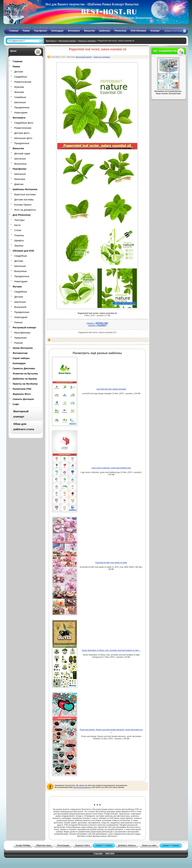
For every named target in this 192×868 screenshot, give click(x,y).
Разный (18, 343)
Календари (57, 31)
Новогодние (21, 112)
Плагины (19, 235)
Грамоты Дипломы (24, 368)
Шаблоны (105, 31)
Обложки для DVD (23, 251)
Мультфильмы (22, 333)
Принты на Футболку (25, 384)
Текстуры (19, 220)
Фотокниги (74, 31)
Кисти (17, 225)
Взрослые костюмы (25, 194)
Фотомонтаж (20, 353)
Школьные (20, 102)
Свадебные (21, 77)
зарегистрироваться (82, 787)
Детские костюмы (24, 199)
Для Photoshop (22, 215)
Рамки (26, 31)
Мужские (19, 87)
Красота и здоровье (87, 41)
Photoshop (120, 31)
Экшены (19, 246)
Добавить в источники (173, 31)
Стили (18, 230)
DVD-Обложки (138, 31)
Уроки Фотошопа (23, 348)
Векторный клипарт (67, 41)
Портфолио (40, 31)
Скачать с (97, 323)
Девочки (19, 184)
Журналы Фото (22, 394)
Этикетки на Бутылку (25, 373)
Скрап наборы (21, 358)
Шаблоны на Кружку (25, 379)
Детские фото (22, 133)
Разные (18, 322)
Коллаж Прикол (23, 205)
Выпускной (20, 307)
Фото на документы (25, 210)
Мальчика (20, 179)
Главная (14, 31)
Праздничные (22, 107)
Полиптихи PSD (22, 389)
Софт (16, 404)
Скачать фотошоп (23, 399)
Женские (19, 92)
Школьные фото (23, 138)
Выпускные (20, 164)
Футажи (17, 286)
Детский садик (22, 153)
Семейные (20, 97)
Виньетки (89, 31)
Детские (19, 72)
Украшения (20, 338)
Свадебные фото (24, 123)
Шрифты (19, 240)
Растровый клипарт (24, 327)
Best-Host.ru (51, 41)
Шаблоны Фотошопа (25, 189)
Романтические (23, 82)
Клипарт (155, 31)
